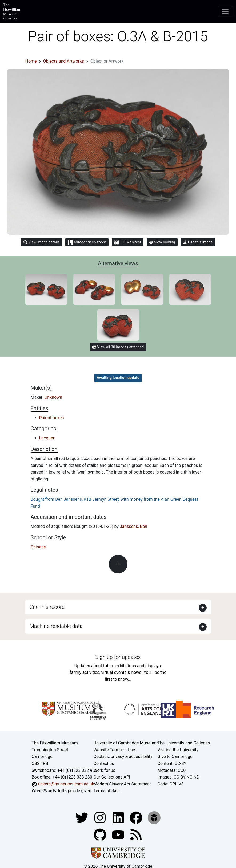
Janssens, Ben (133, 526)
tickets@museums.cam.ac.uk (66, 784)
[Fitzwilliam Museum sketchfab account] (154, 817)
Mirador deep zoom (87, 242)
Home (31, 61)
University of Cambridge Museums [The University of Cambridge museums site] (126, 743)
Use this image (198, 242)
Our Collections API (112, 777)
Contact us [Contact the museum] (104, 763)
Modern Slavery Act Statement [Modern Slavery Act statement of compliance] (122, 784)
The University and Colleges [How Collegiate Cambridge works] (184, 743)
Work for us (105, 770)
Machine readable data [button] (56, 626)
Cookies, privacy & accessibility (123, 757)
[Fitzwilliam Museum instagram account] (101, 817)
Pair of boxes (52, 418)
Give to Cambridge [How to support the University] (175, 757)
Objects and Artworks (64, 61)
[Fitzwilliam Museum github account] (101, 834)
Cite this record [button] (47, 607)
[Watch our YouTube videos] (119, 834)
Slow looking (162, 242)
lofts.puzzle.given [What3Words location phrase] (75, 791)
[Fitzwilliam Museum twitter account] (82, 817)
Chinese (38, 547)
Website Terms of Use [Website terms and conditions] (114, 750)
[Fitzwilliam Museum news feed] (136, 834)
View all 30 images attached (118, 347)
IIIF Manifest (128, 243)
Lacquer (47, 438)
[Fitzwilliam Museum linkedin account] (137, 817)
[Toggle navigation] (225, 11)
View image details (42, 242)
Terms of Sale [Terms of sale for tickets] (107, 791)
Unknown (53, 397)
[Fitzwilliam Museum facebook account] (119, 817)
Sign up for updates (118, 657)
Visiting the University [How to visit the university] (178, 750)
